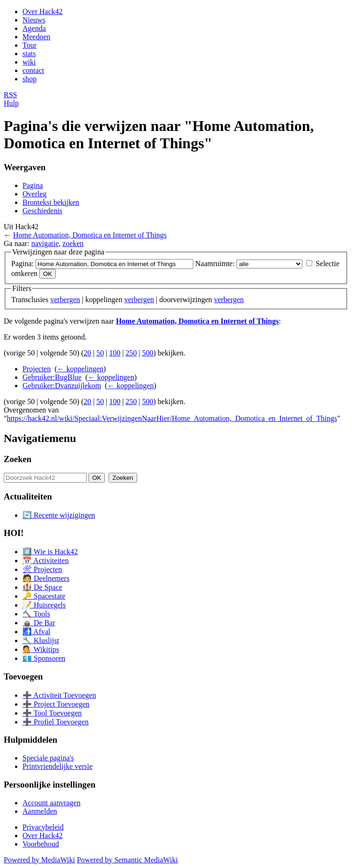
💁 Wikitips (41, 649)
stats (29, 54)
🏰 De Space (42, 587)
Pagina (33, 185)
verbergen (65, 300)
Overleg (35, 194)
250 (131, 353)
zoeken (73, 243)
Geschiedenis (42, 211)
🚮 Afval (37, 632)
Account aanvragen (51, 803)
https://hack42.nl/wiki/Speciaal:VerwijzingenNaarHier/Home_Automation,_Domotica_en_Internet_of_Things (172, 418)
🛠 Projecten (42, 569)
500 (148, 353)
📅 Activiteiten (46, 561)
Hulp (11, 103)
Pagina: (22, 264)
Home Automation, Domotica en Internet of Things (90, 235)
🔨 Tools (36, 614)
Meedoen (37, 37)
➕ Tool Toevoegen (52, 713)
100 (115, 353)
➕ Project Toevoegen (56, 704)
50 (100, 353)
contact (33, 70)
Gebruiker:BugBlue (52, 377)
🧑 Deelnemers (46, 578)
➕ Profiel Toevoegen (55, 722)
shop (29, 79)
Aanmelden (40, 811)
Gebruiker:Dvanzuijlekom (62, 386)
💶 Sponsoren (44, 658)
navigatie (45, 243)
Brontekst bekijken (51, 202)
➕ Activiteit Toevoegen (59, 695)
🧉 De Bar (39, 623)
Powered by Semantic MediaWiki (127, 860)
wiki (29, 62)
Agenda (34, 28)
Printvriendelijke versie (58, 766)
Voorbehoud (41, 844)
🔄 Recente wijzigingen (59, 515)
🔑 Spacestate (44, 596)
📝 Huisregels (44, 605)
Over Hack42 (43, 11)
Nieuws (34, 20)
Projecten (37, 369)
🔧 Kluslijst (41, 640)
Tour (29, 45)
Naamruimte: (215, 264)
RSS (10, 95)
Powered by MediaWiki (39, 860)
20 (88, 353)
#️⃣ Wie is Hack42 (50, 552)
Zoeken (18, 459)
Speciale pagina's (48, 758)
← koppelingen (80, 369)
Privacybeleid (43, 827)
